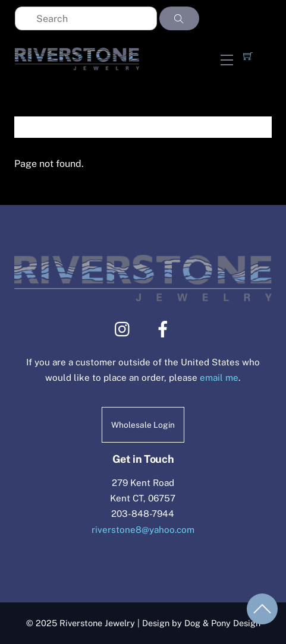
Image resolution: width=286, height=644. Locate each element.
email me (219, 378)
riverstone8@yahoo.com (143, 530)
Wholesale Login (143, 425)
